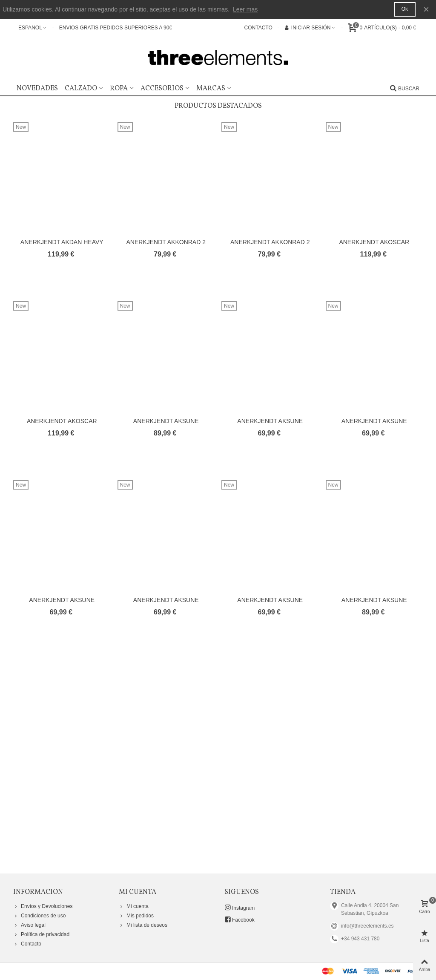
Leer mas (245, 9)
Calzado (81, 89)
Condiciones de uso (39, 916)
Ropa (119, 89)
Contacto (27, 944)
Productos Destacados (218, 106)
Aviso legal (29, 925)
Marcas (211, 89)
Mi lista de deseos (143, 925)
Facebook (240, 919)
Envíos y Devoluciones (43, 906)
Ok (405, 9)
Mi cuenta (134, 906)
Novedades (37, 89)
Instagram (240, 908)
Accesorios (162, 89)
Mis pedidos (136, 916)
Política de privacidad (41, 934)
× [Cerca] (426, 9)
